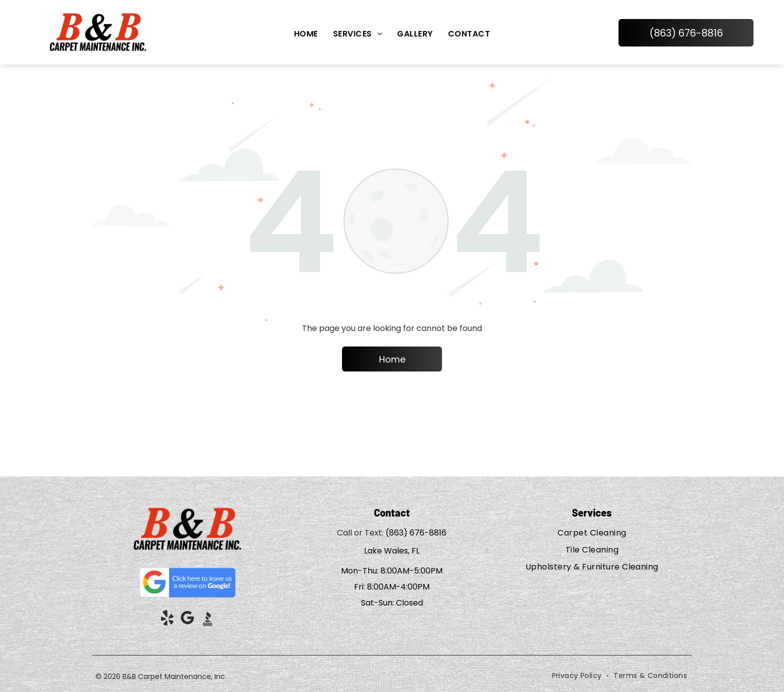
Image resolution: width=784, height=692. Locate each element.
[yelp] (167, 620)
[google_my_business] (187, 620)
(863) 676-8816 (416, 533)
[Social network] (207, 620)
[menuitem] (306, 34)
